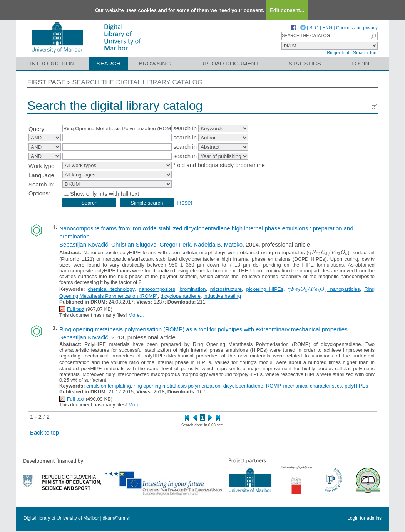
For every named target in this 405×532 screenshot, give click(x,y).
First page (47, 82)
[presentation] (328, 253)
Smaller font (365, 53)
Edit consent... (287, 10)
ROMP (273, 386)
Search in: (42, 184)
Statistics (305, 63)
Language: (42, 175)
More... (136, 315)
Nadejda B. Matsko (218, 244)
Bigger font (338, 53)
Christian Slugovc (134, 244)
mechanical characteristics (313, 386)
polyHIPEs (356, 386)
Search (109, 63)
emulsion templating (109, 386)
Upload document (230, 63)
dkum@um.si (116, 518)
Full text (76, 309)
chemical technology (111, 289)
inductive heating (222, 296)
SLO (314, 28)
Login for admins (364, 518)
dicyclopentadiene (181, 296)
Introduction (52, 63)
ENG (327, 28)
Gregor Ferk (175, 244)
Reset (185, 202)
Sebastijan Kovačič (84, 244)
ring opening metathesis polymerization (177, 386)
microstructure (226, 289)
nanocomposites (157, 289)
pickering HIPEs (265, 289)
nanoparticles (324, 289)
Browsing (155, 63)
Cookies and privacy (357, 28)
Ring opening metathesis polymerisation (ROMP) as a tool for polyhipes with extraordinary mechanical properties (203, 329)
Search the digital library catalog (138, 82)
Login (361, 63)
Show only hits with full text (105, 194)
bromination (192, 289)
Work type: (42, 166)
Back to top (44, 432)
